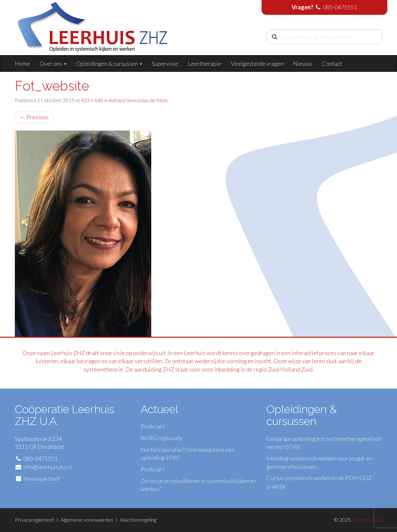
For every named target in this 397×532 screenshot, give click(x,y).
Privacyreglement (34, 520)
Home (22, 63)
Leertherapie (205, 63)
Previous (34, 117)
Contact (332, 63)
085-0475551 (340, 7)
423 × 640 (92, 100)
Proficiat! (152, 426)
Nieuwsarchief (41, 479)
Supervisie (165, 63)
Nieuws (303, 63)
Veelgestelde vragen (257, 63)
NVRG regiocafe (161, 438)
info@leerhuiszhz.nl (48, 467)
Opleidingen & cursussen (109, 63)
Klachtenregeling (138, 520)
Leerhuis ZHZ (367, 520)
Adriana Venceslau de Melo (138, 100)
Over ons (53, 63)
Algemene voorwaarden (87, 520)
